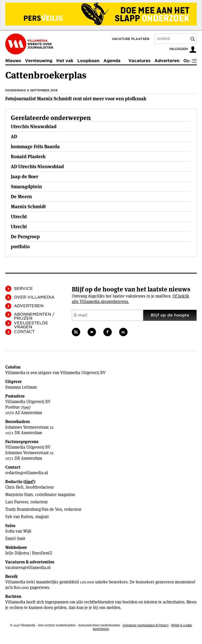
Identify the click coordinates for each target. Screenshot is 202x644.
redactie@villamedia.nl (27, 473)
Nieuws (13, 61)
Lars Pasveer (17, 502)
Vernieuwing (39, 61)
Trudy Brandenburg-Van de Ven (34, 509)
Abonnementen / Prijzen (34, 316)
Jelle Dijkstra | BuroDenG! (29, 553)
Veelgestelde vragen (31, 325)
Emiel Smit (15, 539)
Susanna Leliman (21, 387)
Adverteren (167, 61)
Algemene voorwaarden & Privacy (146, 625)
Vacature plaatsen (131, 39)
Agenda (112, 61)
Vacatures (139, 61)
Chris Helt (14, 487)
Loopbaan (88, 61)
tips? (29, 482)
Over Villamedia (34, 297)
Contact (24, 332)
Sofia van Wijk (18, 531)
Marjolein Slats (19, 495)
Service (23, 289)
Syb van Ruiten (19, 517)
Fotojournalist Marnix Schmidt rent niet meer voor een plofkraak (76, 99)
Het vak (65, 61)
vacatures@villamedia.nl (28, 568)
